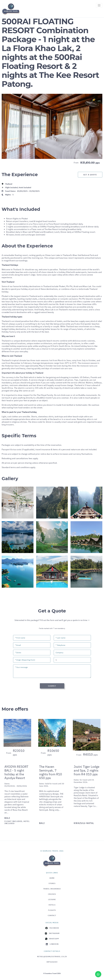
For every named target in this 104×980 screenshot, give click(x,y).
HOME (52, 878)
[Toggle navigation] (99, 5)
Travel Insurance (52, 889)
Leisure (52, 899)
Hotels (52, 905)
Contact (52, 915)
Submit (52, 686)
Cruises (52, 894)
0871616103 (52, 962)
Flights (52, 910)
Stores (52, 883)
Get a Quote (90, 175)
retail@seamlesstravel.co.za (52, 957)
